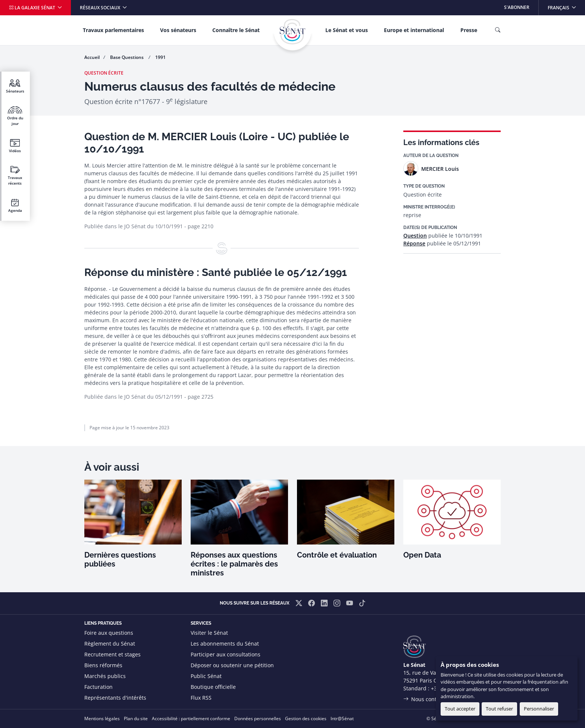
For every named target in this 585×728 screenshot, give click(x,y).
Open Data (422, 555)
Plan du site (136, 718)
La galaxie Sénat (33, 8)
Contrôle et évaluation (337, 555)
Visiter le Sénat (209, 633)
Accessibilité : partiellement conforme (191, 718)
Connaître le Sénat (236, 30)
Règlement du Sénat (110, 644)
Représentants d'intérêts (115, 698)
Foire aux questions (109, 633)
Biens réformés (103, 665)
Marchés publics (105, 676)
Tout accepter (460, 709)
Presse (469, 30)
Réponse (414, 243)
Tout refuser (499, 709)
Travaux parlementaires (113, 30)
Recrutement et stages (112, 654)
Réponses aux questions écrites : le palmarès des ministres (234, 564)
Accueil (92, 57)
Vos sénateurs (178, 30)
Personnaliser (539, 709)
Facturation (98, 687)
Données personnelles (258, 718)
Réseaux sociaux (101, 8)
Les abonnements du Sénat (225, 644)
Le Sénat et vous (347, 30)
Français (566, 5)
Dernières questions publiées (120, 559)
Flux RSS (201, 698)
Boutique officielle (213, 687)
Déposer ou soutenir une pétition (232, 665)
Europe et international (414, 30)
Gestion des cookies (306, 718)
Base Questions (127, 57)
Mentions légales (102, 718)
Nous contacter (430, 699)
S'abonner (517, 7)
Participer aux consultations (226, 654)
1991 (160, 57)
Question (415, 236)
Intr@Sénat (342, 718)
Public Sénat (206, 676)
